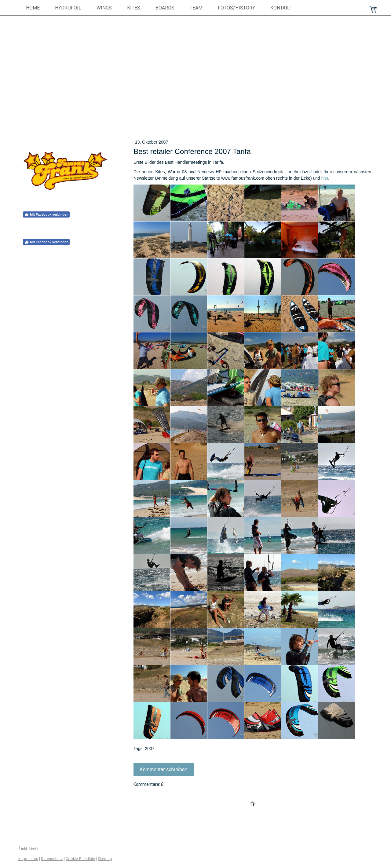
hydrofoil (68, 8)
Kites (134, 8)
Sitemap (105, 859)
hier (325, 178)
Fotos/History (236, 8)
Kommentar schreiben (164, 769)
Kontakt (281, 8)
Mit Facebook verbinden (46, 214)
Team (196, 8)
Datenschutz (52, 859)
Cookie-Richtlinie (80, 859)
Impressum (28, 859)
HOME (33, 8)
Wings (104, 8)
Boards (165, 8)
